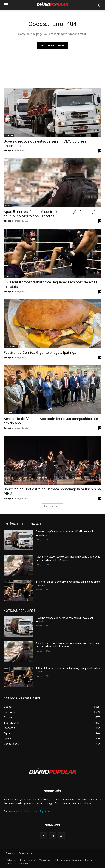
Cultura (8, 483)
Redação (8, 150)
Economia (9, 135)
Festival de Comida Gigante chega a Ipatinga (40, 353)
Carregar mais (52, 506)
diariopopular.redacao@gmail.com (34, 811)
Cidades (8, 413)
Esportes (9, 276)
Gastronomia (11, 347)
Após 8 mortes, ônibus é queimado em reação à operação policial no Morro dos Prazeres (51, 214)
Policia (8, 206)
